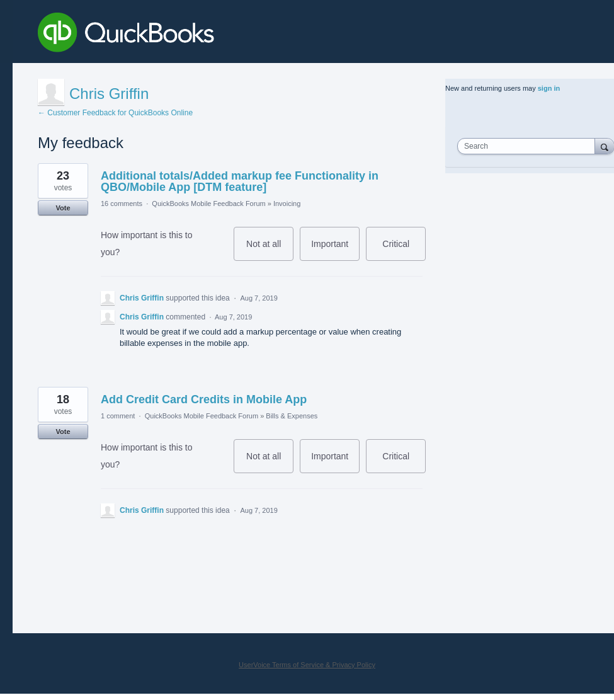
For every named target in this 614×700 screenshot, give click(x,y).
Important (335, 250)
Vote (63, 208)
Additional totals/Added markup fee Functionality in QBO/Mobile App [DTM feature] (240, 181)
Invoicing (287, 204)
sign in (549, 88)
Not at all (270, 250)
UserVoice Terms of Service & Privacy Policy (307, 665)
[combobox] (529, 146)
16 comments (122, 204)
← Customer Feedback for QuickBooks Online (115, 113)
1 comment (118, 416)
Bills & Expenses (292, 416)
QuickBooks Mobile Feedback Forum (208, 204)
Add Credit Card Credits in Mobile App (204, 399)
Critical (404, 250)
